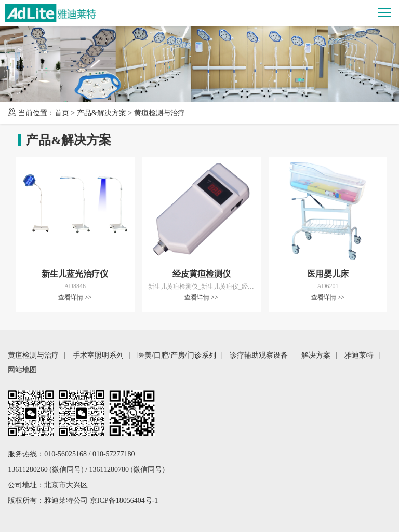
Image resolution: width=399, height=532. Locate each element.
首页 (62, 113)
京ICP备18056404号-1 (124, 501)
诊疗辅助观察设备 (259, 355)
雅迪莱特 (359, 355)
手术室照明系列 (98, 355)
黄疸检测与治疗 (159, 113)
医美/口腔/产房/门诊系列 (177, 355)
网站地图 (22, 370)
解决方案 (316, 355)
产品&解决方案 (102, 113)
